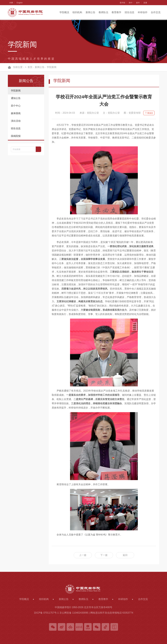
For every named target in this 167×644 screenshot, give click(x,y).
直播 (145, 3)
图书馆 (123, 3)
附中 (131, 3)
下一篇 (104, 555)
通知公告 (16, 98)
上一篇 (83, 555)
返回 (125, 555)
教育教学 (116, 12)
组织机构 (77, 12)
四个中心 (16, 106)
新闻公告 (90, 12)
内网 (11, 3)
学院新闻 (52, 67)
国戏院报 (16, 136)
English (20, 3)
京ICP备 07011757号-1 (46, 613)
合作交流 (156, 12)
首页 (30, 67)
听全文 (149, 113)
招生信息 (129, 12)
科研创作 (143, 12)
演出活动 (16, 121)
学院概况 (64, 12)
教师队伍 (103, 12)
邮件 (138, 3)
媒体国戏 (16, 113)
